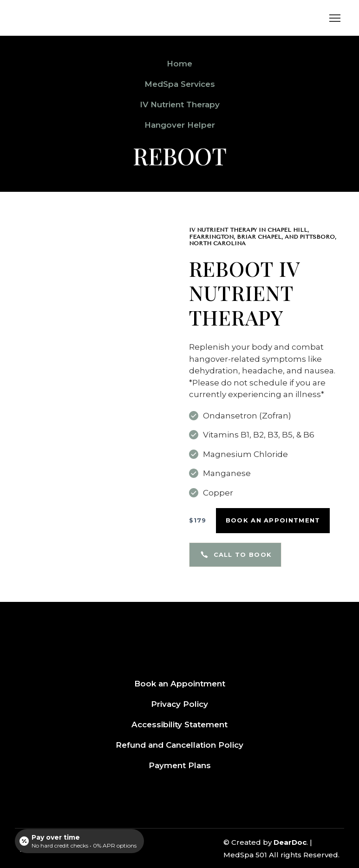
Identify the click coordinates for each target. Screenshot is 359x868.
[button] (198, 521)
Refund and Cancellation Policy (179, 745)
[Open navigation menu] (335, 18)
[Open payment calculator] (79, 841)
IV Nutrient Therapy (180, 104)
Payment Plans (180, 765)
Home (179, 64)
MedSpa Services (180, 84)
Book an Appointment (180, 684)
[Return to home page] (69, 18)
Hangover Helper (180, 125)
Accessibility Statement (179, 724)
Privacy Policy (179, 704)
